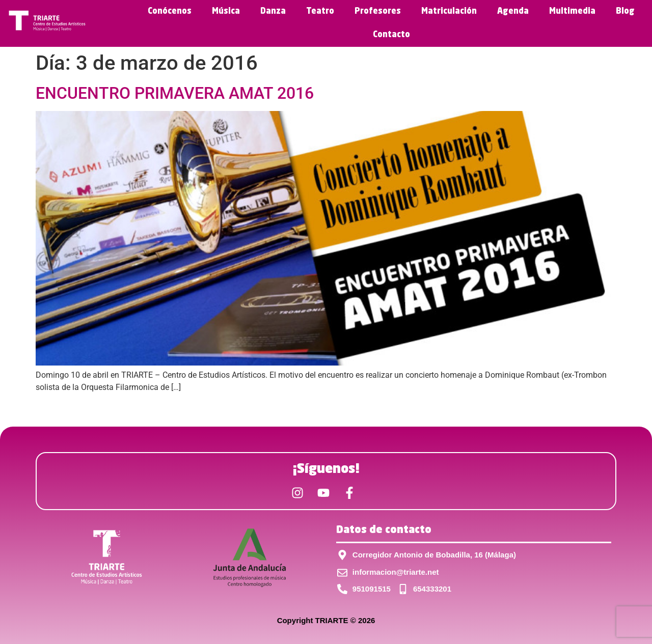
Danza (273, 12)
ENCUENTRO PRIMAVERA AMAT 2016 (175, 93)
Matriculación (449, 12)
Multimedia (572, 12)
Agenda (513, 12)
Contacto (391, 35)
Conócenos (170, 12)
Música (226, 12)
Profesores (378, 12)
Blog (625, 12)
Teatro (320, 12)
